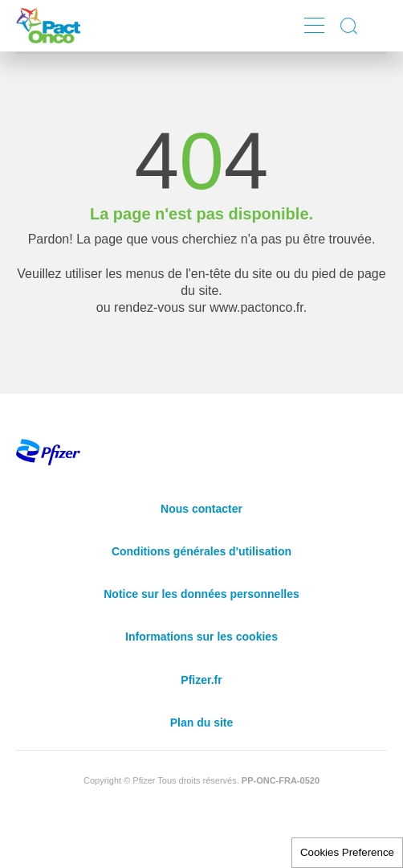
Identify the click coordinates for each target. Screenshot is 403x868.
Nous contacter (201, 509)
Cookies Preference (347, 852)
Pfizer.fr (201, 680)
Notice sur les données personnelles (201, 594)
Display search (350, 26)
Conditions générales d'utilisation (201, 551)
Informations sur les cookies (201, 637)
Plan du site (202, 723)
